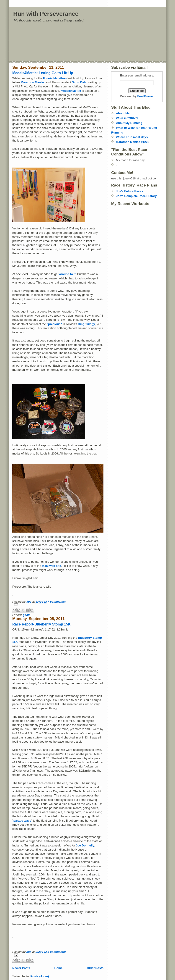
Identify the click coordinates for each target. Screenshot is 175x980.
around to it (67, 274)
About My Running (129, 123)
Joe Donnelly (85, 845)
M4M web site (51, 566)
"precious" (54, 324)
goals (27, 615)
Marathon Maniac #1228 (133, 142)
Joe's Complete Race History (136, 196)
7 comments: (57, 602)
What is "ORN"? (127, 118)
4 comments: (57, 952)
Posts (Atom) (40, 976)
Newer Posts (21, 968)
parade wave (22, 821)
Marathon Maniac (33, 82)
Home (58, 968)
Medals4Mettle (71, 91)
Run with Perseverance (46, 14)
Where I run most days (132, 137)
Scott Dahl (79, 82)
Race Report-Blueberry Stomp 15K (41, 624)
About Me (123, 113)
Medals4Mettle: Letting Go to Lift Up (43, 73)
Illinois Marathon (55, 78)
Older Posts (95, 968)
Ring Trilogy (86, 324)
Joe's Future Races (130, 191)
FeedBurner (145, 96)
